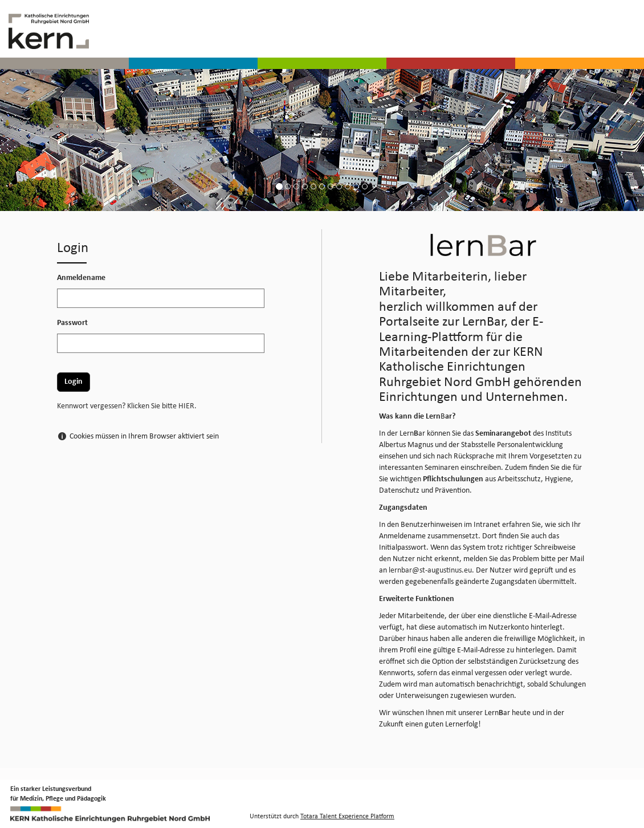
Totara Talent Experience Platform (347, 817)
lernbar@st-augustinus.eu (430, 571)
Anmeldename (81, 278)
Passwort (72, 323)
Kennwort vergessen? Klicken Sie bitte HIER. (127, 406)
